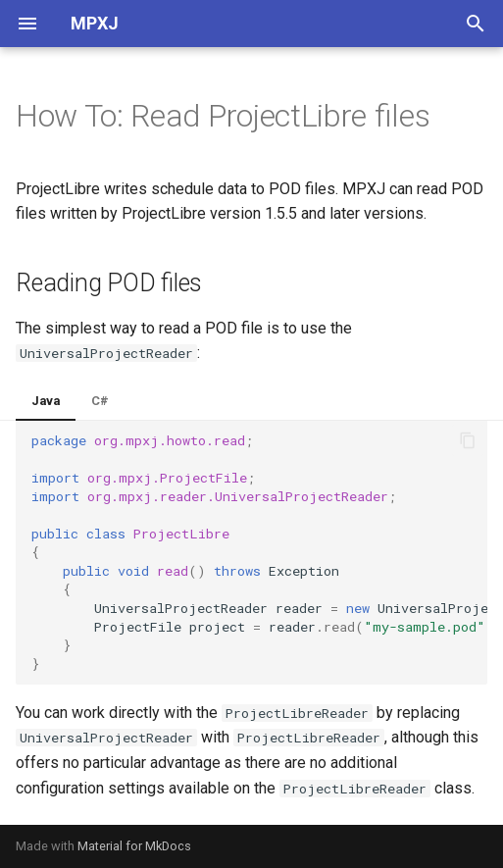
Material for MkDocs (134, 846)
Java (46, 401)
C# (100, 401)
